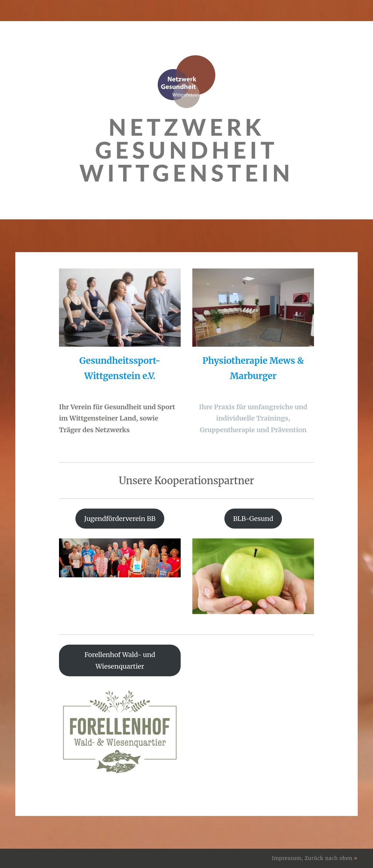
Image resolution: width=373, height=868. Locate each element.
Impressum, (288, 858)
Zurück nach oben (331, 858)
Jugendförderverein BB (120, 519)
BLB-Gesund (253, 519)
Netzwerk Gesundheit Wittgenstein (186, 150)
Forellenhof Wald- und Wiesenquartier (120, 660)
